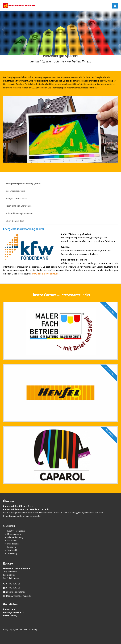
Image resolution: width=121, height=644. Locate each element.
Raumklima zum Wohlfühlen (19, 206)
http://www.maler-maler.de (19, 596)
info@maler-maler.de (16, 592)
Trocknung (12, 554)
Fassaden (12, 547)
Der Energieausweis (15, 191)
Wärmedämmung (15, 537)
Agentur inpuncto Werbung (25, 629)
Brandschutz (13, 544)
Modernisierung (14, 534)
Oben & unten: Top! (15, 221)
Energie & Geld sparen (17, 198)
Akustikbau (12, 541)
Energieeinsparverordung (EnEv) (23, 183)
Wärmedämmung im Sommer (20, 213)
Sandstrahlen (13, 550)
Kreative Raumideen (16, 531)
